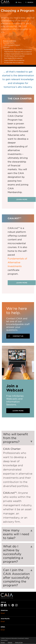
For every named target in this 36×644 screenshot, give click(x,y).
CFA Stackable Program (12, 45)
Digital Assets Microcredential (14, 60)
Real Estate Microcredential (13, 58)
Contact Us (18, 336)
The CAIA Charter (9, 43)
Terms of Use (19, 642)
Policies (10, 642)
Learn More (18, 411)
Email (3, 613)
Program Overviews (9, 41)
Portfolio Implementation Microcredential (18, 54)
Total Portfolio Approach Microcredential (18, 52)
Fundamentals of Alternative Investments (18, 49)
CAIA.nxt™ (6, 47)
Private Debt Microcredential (14, 63)
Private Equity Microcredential (14, 56)
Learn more (22, 199)
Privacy (3, 642)
